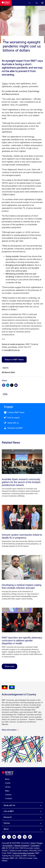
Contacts (9, 798)
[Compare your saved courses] (31, 3)
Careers (8, 795)
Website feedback (22, 845)
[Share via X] (12, 385)
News (7, 779)
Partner (7, 823)
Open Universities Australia (23, 853)
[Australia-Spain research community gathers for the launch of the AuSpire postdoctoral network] (22, 462)
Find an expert (13, 418)
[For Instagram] (25, 837)
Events (8, 783)
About (6, 829)
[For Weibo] (30, 837)
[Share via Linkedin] (8, 385)
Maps (7, 791)
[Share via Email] (16, 385)
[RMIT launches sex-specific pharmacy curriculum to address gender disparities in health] (22, 620)
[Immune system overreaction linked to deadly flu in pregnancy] (22, 517)
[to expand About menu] (41, 829)
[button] (37, 3)
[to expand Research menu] (41, 817)
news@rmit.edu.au (12, 350)
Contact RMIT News (16, 412)
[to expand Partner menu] (41, 823)
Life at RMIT (9, 811)
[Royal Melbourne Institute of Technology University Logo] (6, 3)
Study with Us (9, 805)
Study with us (13, 423)
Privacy (40, 843)
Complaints (35, 845)
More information (10, 730)
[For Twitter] (9, 837)
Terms (33, 843)
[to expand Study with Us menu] (41, 805)
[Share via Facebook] (4, 385)
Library (8, 787)
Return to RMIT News (14, 360)
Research (8, 817)
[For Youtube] (14, 837)
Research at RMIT (15, 428)
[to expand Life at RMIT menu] (41, 811)
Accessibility (8, 845)
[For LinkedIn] (19, 837)
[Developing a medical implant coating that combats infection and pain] (22, 567)
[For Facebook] (4, 837)
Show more (9, 666)
